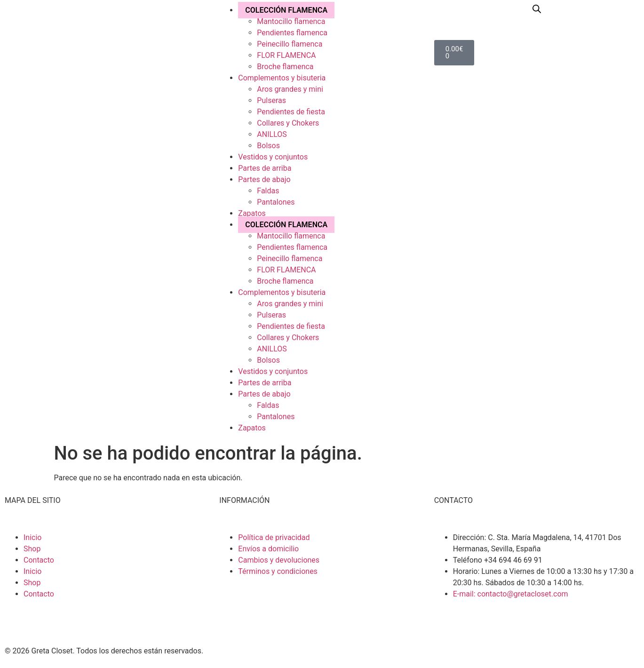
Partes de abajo (264, 179)
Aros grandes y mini (290, 89)
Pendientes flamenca (292, 33)
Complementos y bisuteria (282, 78)
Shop (32, 549)
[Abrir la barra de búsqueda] (537, 9)
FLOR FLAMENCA (286, 55)
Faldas (268, 191)
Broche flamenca (285, 67)
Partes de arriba (265, 168)
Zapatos (252, 213)
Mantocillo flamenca (291, 21)
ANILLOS (272, 134)
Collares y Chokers (288, 123)
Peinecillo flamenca (290, 44)
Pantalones (276, 202)
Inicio (32, 537)
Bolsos (268, 146)
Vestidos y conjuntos (273, 157)
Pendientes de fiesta (291, 112)
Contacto (39, 560)
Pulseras (271, 100)
